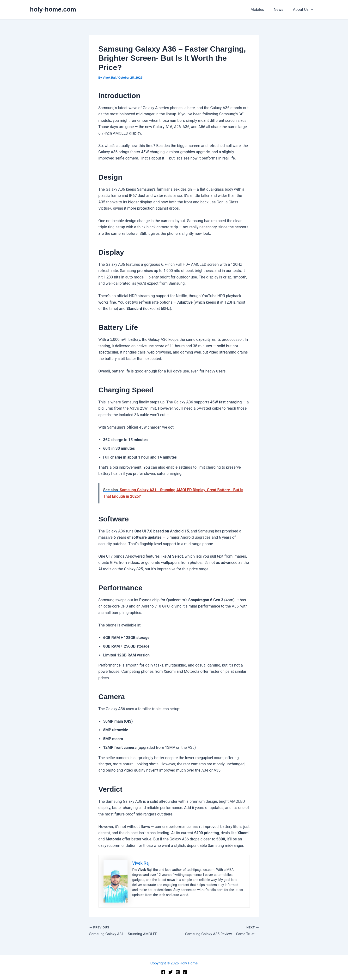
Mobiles (262, 9)
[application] (312, 10)
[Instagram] (178, 972)
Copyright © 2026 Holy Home (174, 963)
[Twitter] (171, 972)
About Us (304, 10)
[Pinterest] (185, 972)
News (281, 9)
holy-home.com (53, 9)
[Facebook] (163, 972)
